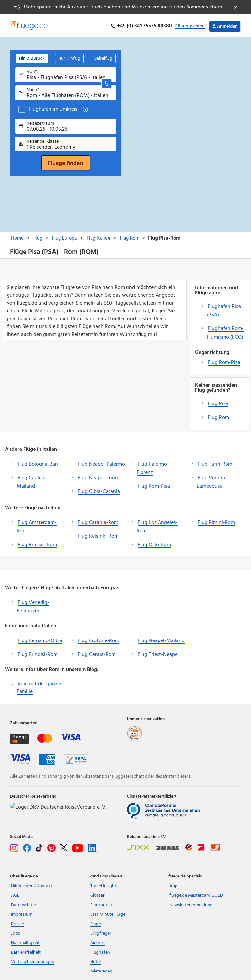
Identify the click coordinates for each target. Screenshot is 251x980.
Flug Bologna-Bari (38, 463)
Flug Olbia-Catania (99, 490)
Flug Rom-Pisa (224, 361)
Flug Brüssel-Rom (37, 543)
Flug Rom (218, 416)
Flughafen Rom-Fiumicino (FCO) (225, 331)
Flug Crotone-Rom (99, 639)
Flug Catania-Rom (98, 521)
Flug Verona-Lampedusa (212, 481)
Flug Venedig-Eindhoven (33, 605)
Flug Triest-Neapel (158, 653)
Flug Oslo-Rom (154, 543)
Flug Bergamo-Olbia (40, 639)
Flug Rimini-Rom (216, 521)
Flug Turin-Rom (215, 463)
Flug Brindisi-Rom (38, 653)
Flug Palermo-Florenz (153, 467)
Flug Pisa (218, 402)
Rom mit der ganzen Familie (40, 686)
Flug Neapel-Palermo (101, 463)
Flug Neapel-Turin (98, 476)
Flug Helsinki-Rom (98, 535)
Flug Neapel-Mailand (161, 639)
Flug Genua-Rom (97, 653)
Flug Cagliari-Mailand (32, 481)
